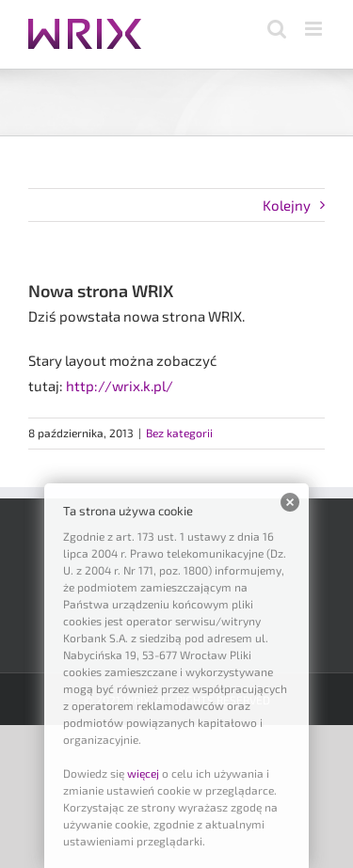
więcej (143, 773)
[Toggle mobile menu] (315, 29)
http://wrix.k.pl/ (120, 386)
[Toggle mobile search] (277, 29)
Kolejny (287, 205)
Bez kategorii (179, 433)
